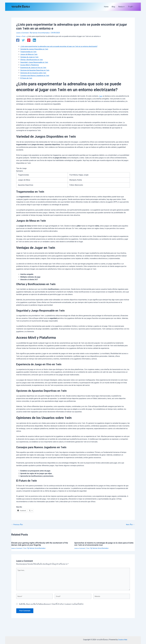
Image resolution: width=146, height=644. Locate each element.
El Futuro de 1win (27, 78)
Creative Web (123, 640)
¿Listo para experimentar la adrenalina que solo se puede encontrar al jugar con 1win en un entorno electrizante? (61, 46)
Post (26, 548)
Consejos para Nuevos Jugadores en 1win (36, 75)
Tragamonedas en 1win (29, 52)
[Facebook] (18, 40)
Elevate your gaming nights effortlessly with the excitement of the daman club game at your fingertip (41, 544)
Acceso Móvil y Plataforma (30, 65)
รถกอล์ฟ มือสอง (21, 7)
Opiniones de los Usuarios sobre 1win (34, 73)
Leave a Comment (23, 33)
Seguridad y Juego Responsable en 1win (35, 62)
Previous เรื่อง (18, 525)
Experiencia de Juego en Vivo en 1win (34, 67)
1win (101, 96)
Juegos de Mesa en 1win (29, 54)
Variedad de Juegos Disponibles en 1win (35, 49)
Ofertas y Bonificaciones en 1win (32, 60)
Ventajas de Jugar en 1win (30, 57)
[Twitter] (23, 40)
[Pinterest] (29, 40)
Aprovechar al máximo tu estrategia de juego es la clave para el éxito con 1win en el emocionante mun (103, 544)
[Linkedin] (34, 40)
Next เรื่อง (130, 525)
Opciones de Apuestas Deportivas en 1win (36, 70)
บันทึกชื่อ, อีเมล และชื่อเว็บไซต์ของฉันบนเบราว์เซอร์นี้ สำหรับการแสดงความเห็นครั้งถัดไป (51, 606)
